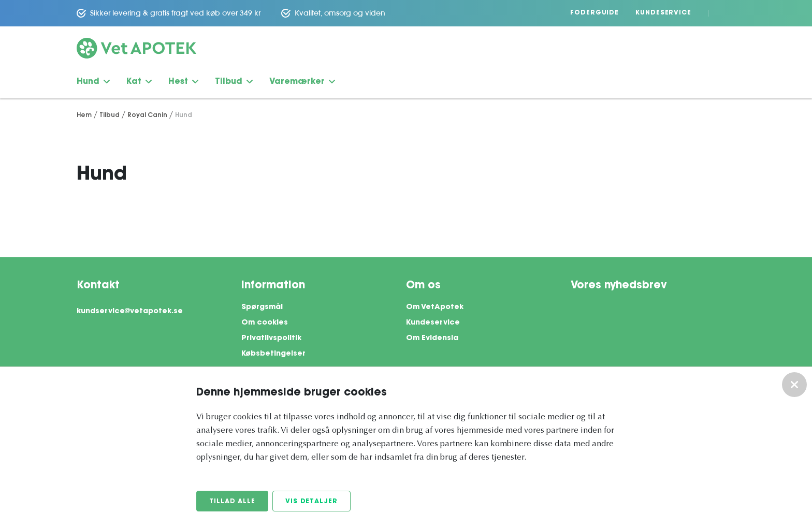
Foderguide (594, 13)
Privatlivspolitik (271, 339)
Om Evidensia (432, 339)
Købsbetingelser (273, 354)
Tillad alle (232, 502)
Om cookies (265, 323)
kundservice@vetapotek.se (130, 312)
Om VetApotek (435, 307)
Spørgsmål (262, 307)
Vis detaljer (311, 502)
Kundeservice (663, 13)
